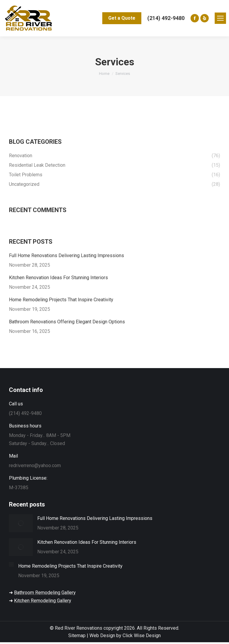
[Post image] (21, 523)
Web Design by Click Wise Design (125, 635)
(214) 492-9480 (166, 18)
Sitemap (77, 635)
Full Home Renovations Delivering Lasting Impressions (66, 255)
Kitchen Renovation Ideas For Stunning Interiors (58, 278)
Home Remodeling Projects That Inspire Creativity (61, 300)
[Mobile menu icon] (220, 18)
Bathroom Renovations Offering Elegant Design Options (67, 322)
